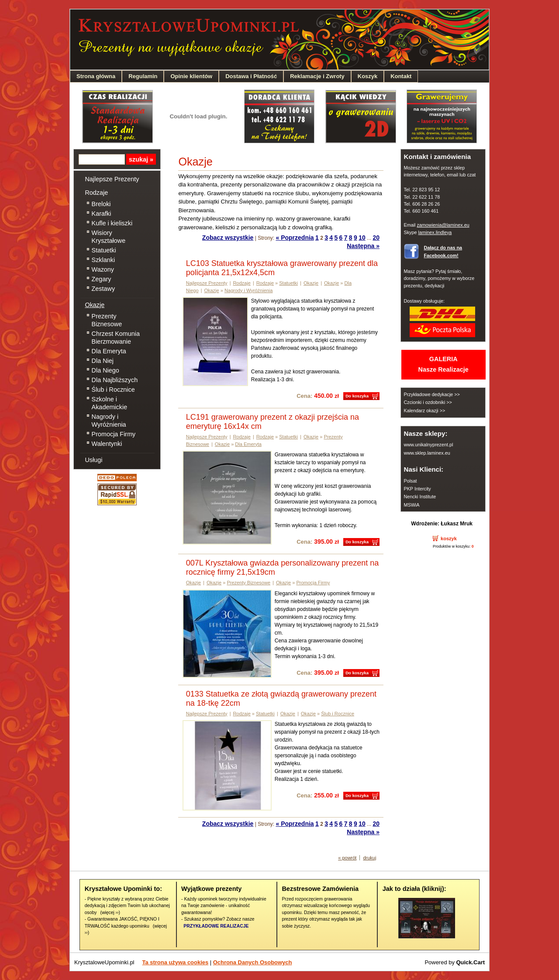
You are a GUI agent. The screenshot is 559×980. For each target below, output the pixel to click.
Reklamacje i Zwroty (317, 76)
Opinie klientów (191, 76)
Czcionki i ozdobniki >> (428, 402)
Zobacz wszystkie (228, 238)
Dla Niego (105, 370)
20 (376, 238)
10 (362, 238)
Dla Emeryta (109, 351)
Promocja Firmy (114, 434)
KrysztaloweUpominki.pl (104, 962)
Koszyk (367, 76)
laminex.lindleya (435, 232)
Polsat (410, 481)
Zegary (102, 279)
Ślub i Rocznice (113, 390)
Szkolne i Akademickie (110, 403)
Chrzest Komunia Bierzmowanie (116, 338)
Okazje (95, 305)
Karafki (102, 214)
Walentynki (107, 444)
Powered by (455, 962)
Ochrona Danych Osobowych (253, 962)
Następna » (363, 246)
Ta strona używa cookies (176, 962)
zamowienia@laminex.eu (443, 225)
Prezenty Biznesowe (107, 320)
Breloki (101, 204)
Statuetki (104, 250)
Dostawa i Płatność (251, 76)
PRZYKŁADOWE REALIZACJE (216, 926)
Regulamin (143, 76)
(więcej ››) (110, 913)
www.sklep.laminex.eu (427, 453)
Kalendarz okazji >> (424, 411)
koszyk (449, 538)
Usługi (93, 460)
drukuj (369, 858)
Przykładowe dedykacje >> (431, 394)
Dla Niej (103, 361)
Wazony (103, 269)
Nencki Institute (420, 497)
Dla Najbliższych (115, 380)
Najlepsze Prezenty (112, 179)
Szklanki (104, 260)
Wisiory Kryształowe (109, 237)
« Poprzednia (295, 238)
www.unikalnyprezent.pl (428, 445)
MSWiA (411, 505)
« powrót (347, 858)
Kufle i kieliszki (112, 223)
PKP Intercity (417, 489)
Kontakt (401, 76)
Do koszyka (357, 396)
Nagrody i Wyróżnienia (109, 421)
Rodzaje (96, 193)
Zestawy (104, 289)
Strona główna (96, 76)
